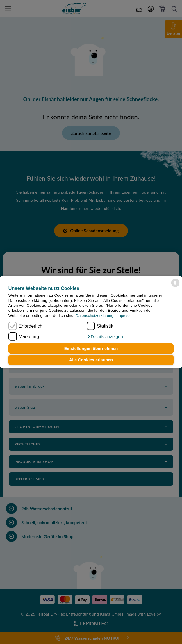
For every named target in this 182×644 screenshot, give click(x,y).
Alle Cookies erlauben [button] (91, 360)
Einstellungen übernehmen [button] (91, 349)
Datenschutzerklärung (94, 315)
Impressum (126, 315)
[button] (105, 337)
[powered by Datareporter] (175, 283)
